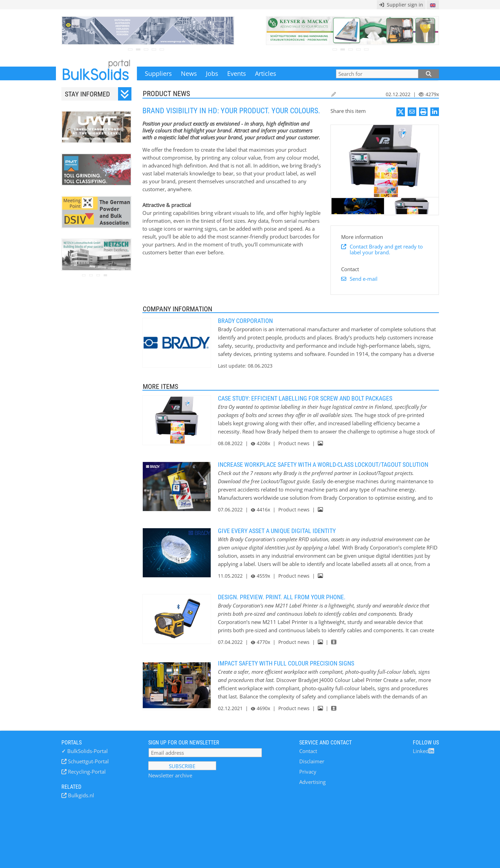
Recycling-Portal (86, 772)
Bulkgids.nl (80, 795)
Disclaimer (312, 761)
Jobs (212, 73)
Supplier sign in (401, 5)
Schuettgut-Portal (88, 761)
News (189, 73)
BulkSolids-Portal (85, 751)
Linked (423, 751)
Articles (266, 73)
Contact (308, 751)
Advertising (312, 782)
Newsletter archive (170, 775)
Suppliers (158, 73)
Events (237, 73)
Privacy (308, 772)
